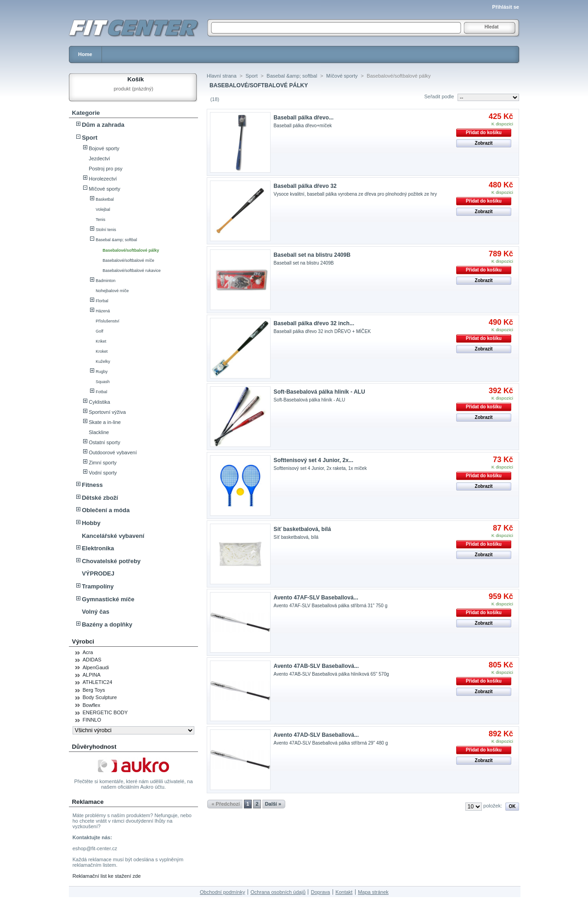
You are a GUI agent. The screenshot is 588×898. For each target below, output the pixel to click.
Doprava (321, 892)
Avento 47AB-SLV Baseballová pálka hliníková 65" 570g (331, 674)
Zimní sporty (103, 463)
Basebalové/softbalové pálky (131, 250)
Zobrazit (484, 143)
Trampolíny (98, 586)
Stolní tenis (106, 230)
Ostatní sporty (104, 442)
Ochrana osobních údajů (278, 892)
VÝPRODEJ (98, 573)
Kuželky (103, 361)
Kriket (101, 341)
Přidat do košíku (484, 133)
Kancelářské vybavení (113, 536)
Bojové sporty (104, 148)
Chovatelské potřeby (111, 561)
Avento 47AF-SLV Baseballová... (316, 598)
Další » (273, 804)
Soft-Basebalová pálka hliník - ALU (319, 392)
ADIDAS (92, 660)
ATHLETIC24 (98, 682)
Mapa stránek (373, 892)
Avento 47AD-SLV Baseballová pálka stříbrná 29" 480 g (331, 743)
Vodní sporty (103, 473)
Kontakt (344, 892)
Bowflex (92, 705)
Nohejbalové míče (112, 291)
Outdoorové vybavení (113, 452)
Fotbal (101, 392)
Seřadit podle (439, 96)
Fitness (92, 485)
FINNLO (92, 720)
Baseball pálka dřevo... (304, 118)
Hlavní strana (222, 76)
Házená (103, 311)
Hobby (91, 523)
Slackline (99, 432)
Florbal (102, 301)
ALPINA (92, 675)
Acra (88, 652)
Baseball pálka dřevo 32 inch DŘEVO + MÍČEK (322, 331)
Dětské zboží (100, 498)
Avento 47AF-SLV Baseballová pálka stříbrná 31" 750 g (331, 606)
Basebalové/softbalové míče (128, 260)
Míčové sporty (104, 189)
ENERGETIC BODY (105, 712)
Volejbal (103, 209)
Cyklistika (99, 402)
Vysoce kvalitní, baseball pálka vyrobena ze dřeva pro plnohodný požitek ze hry (355, 194)
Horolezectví (103, 179)
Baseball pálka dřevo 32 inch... (314, 323)
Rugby (102, 372)
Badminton (105, 281)
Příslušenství (107, 321)
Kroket (102, 351)
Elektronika (98, 548)
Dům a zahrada (103, 125)
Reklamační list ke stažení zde (107, 876)
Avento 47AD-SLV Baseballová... (317, 735)
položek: (493, 806)
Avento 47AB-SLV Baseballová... (317, 666)
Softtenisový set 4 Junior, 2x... (314, 460)
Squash (103, 382)
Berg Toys (94, 690)
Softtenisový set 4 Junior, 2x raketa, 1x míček (320, 468)
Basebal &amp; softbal (116, 240)
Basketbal (105, 199)
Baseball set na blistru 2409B (312, 255)
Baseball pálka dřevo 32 (305, 186)
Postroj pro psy (105, 169)
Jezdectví (99, 158)
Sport (90, 138)
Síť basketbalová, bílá (302, 529)
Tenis (100, 220)
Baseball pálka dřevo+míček (303, 126)
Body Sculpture (100, 697)
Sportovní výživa (107, 412)
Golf (99, 331)
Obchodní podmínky (222, 892)
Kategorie (86, 113)
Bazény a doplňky (107, 624)
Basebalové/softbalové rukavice (132, 271)
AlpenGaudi (96, 667)
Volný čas (96, 612)
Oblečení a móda (106, 510)
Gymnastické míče (108, 599)
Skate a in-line (105, 422)
